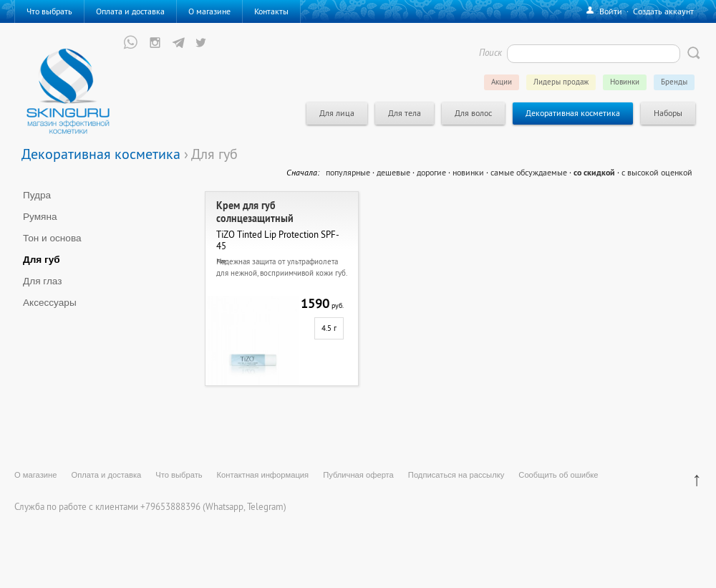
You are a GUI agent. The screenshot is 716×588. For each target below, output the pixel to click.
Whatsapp (224, 506)
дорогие (431, 172)
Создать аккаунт (663, 11)
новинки (468, 172)
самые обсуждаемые (529, 172)
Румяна (40, 217)
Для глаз (43, 281)
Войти (611, 11)
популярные (348, 172)
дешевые (393, 172)
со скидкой (594, 173)
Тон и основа (52, 238)
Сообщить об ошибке (558, 475)
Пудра (37, 195)
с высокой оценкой (657, 172)
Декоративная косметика (101, 154)
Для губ (42, 260)
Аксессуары (50, 303)
